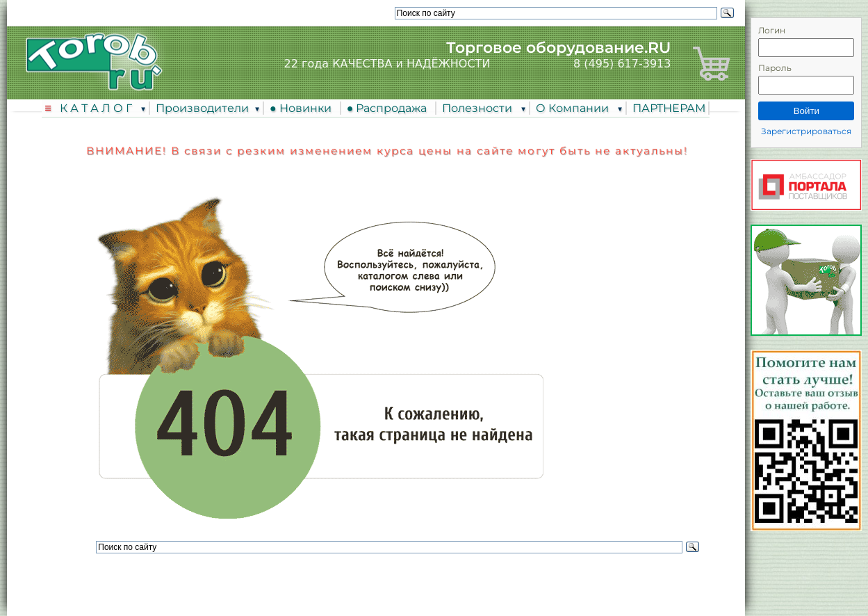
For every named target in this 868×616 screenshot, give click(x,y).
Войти (806, 111)
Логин (772, 30)
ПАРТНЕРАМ (669, 108)
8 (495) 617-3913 (622, 64)
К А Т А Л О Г (97, 108)
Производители (202, 108)
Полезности (478, 108)
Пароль (775, 68)
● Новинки (303, 108)
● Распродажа (390, 108)
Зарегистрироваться (806, 131)
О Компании (574, 108)
